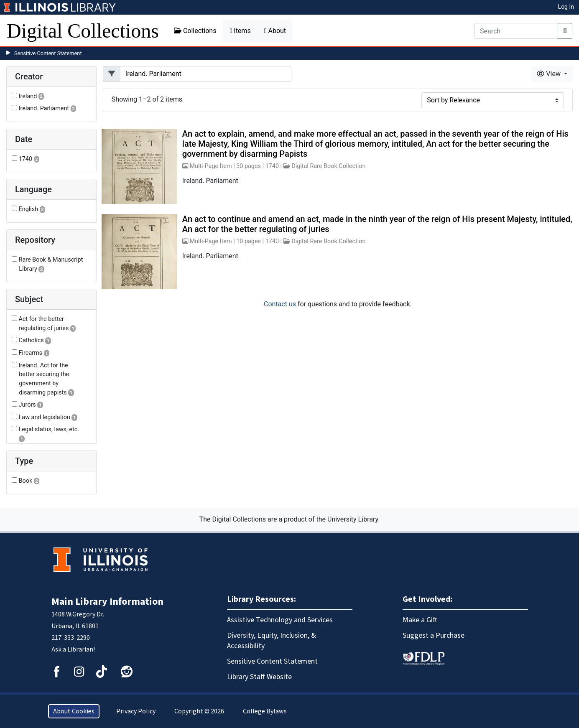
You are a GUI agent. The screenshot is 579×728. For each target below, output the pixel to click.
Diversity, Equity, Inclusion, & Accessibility (272, 641)
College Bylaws (265, 711)
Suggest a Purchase (434, 635)
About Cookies (74, 711)
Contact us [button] (280, 304)
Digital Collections (83, 31)
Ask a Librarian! (73, 649)
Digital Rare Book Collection (328, 166)
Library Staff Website (259, 677)
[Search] (516, 31)
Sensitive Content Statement (48, 53)
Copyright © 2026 (199, 711)
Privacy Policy (136, 711)
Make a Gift (420, 620)
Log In (566, 7)
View (550, 74)
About (275, 31)
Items (240, 31)
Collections (195, 31)
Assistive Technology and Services (280, 620)
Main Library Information (107, 602)
